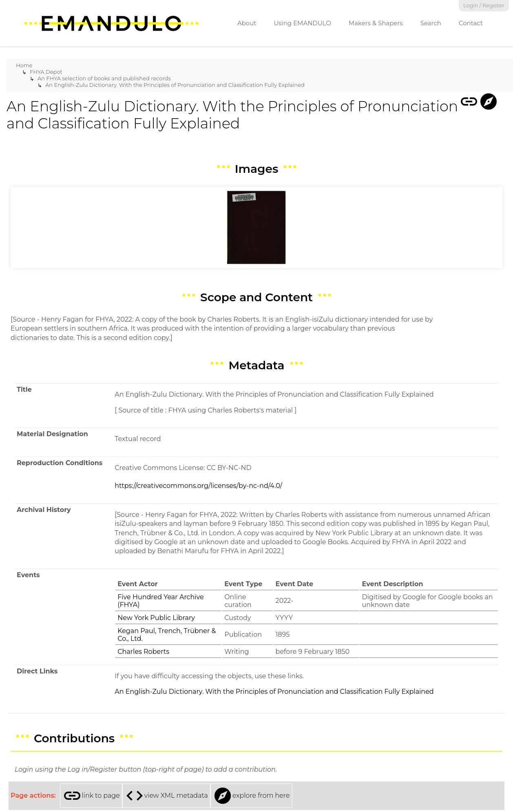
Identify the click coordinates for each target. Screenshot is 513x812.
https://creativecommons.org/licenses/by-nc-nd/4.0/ (198, 486)
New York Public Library (156, 618)
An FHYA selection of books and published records (104, 78)
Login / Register (484, 6)
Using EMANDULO (302, 23)
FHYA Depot (46, 72)
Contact (471, 23)
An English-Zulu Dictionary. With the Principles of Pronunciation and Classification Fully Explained (175, 85)
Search (431, 23)
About (247, 23)
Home (24, 65)
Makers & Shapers (376, 23)
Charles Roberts (143, 652)
